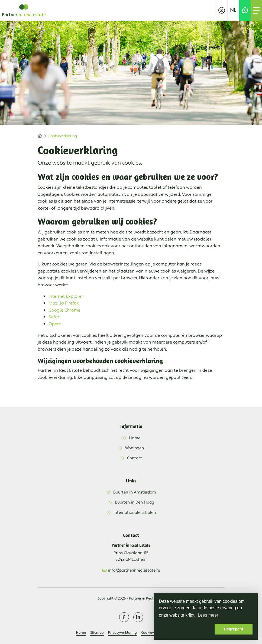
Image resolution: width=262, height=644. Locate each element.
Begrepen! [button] (233, 629)
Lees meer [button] (208, 615)
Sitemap (97, 633)
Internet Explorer (66, 296)
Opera (55, 324)
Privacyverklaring (122, 633)
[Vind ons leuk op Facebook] (124, 617)
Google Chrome (64, 310)
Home (81, 633)
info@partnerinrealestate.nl (134, 570)
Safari (54, 317)
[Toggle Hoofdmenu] (256, 10)
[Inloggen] (222, 10)
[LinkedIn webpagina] (138, 617)
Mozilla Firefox (64, 303)
